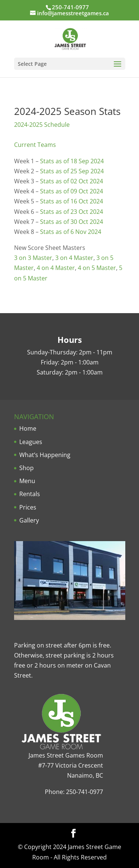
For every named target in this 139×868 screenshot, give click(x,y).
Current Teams (35, 145)
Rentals (30, 494)
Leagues (31, 442)
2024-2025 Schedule (42, 125)
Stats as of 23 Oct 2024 (72, 212)
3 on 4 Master (74, 258)
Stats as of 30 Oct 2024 (72, 222)
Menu (27, 481)
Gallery (29, 520)
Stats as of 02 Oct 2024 (72, 181)
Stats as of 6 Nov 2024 (71, 232)
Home (28, 428)
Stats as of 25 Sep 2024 (72, 171)
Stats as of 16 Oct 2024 (72, 201)
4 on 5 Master (97, 268)
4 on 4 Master (56, 268)
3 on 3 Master (33, 258)
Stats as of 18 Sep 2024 (72, 161)
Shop (27, 468)
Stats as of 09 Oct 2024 (72, 191)
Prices (28, 507)
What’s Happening (45, 455)
